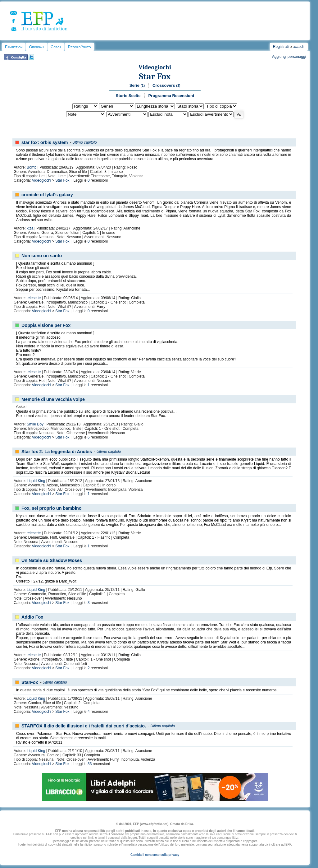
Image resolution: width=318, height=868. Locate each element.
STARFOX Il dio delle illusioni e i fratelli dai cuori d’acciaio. (84, 726)
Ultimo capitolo (85, 142)
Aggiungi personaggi (289, 57)
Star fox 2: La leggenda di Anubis (57, 452)
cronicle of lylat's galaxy (47, 195)
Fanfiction (14, 47)
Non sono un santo (42, 256)
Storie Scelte (128, 96)
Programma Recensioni (171, 96)
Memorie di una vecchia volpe (53, 399)
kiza (30, 228)
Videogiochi (155, 67)
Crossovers (166, 85)
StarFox (30, 682)
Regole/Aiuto (79, 47)
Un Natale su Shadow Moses (52, 560)
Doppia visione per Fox (46, 325)
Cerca (56, 47)
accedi (298, 47)
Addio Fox (32, 617)
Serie (137, 85)
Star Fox (155, 76)
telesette (34, 298)
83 (90, 764)
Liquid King (36, 481)
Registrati (281, 47)
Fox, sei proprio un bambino (51, 508)
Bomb (32, 167)
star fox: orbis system (45, 142)
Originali (36, 47)
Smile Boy (35, 424)
